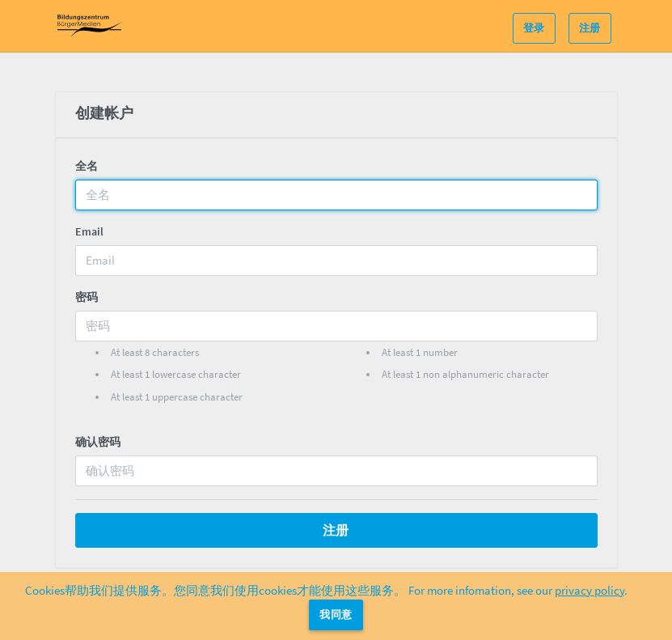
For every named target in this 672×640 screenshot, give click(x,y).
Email (89, 231)
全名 (87, 166)
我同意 (336, 615)
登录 (534, 28)
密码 (87, 297)
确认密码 (98, 442)
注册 (590, 28)
